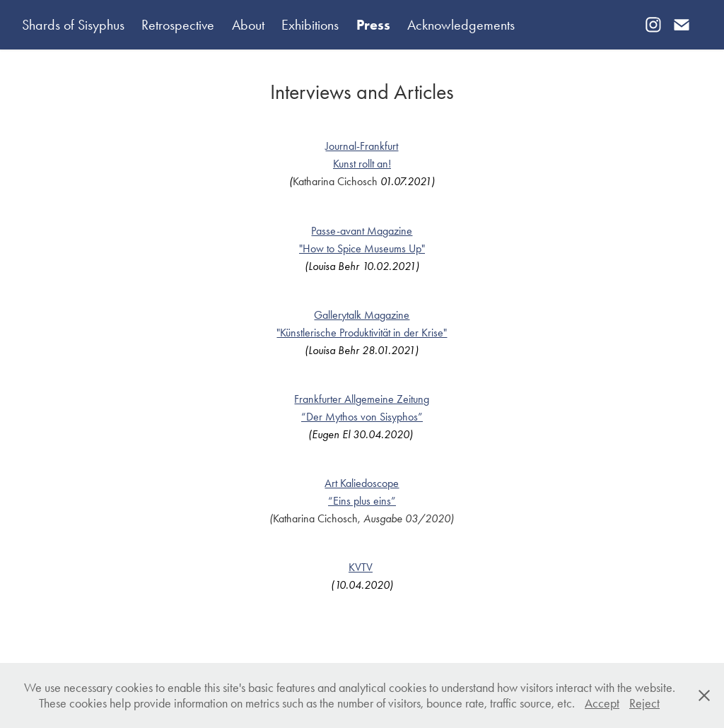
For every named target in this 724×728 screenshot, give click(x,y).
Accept (602, 703)
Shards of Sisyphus (73, 25)
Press (373, 25)
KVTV (361, 567)
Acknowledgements (461, 25)
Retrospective (178, 25)
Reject (644, 703)
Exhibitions (310, 25)
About (248, 25)
